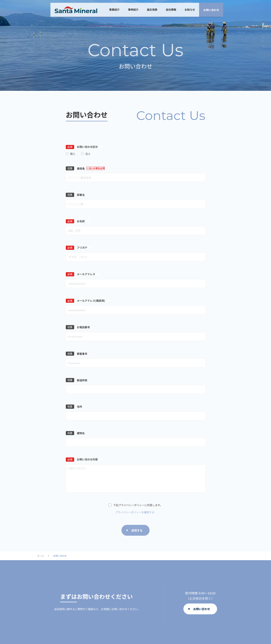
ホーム (41, 556)
